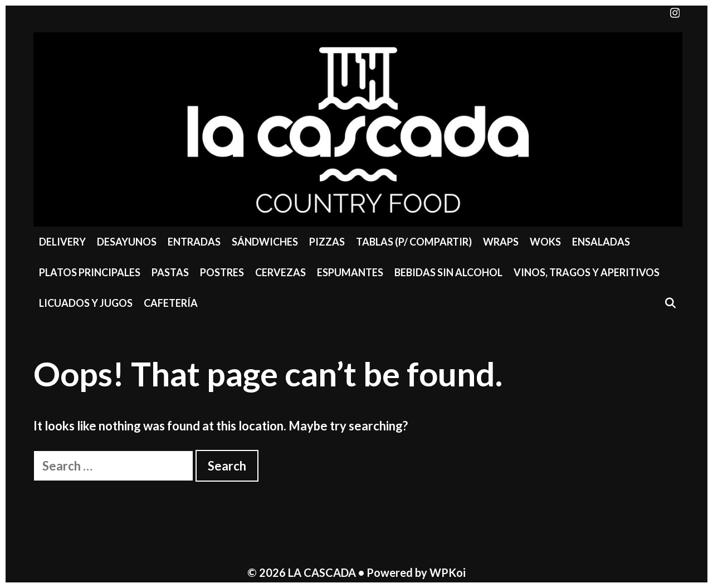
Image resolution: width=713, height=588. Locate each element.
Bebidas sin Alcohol (448, 272)
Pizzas (327, 242)
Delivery (62, 242)
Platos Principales (90, 272)
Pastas (170, 272)
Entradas (194, 242)
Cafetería (171, 303)
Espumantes (350, 272)
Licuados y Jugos (86, 303)
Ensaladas (601, 242)
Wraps (501, 242)
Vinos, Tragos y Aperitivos (587, 272)
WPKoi (448, 572)
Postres (222, 272)
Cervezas (280, 272)
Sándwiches (265, 242)
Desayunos (127, 242)
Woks (545, 242)
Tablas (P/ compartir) (414, 242)
